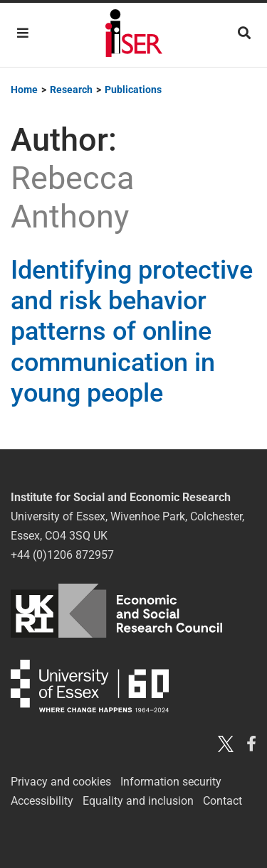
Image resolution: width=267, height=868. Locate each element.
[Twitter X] (226, 743)
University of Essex (90, 686)
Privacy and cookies (61, 782)
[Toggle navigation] (23, 33)
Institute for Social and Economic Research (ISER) (134, 35)
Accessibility (42, 801)
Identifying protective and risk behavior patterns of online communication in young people (132, 332)
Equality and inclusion (138, 801)
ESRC (116, 611)
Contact (222, 801)
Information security (171, 782)
